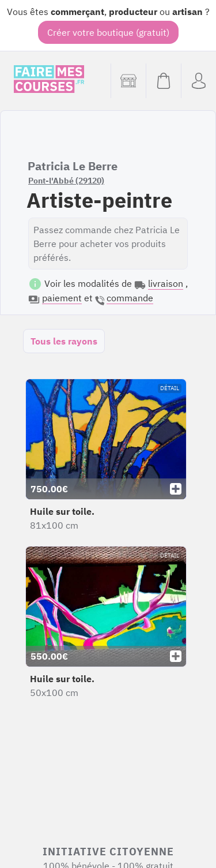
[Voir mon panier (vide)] (163, 81)
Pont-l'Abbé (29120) (66, 181)
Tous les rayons (64, 341)
